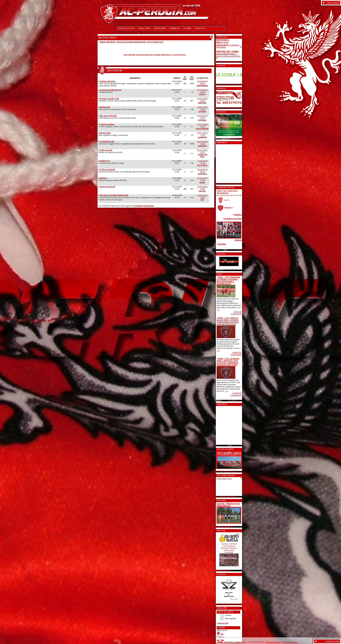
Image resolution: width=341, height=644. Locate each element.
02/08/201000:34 (202, 172)
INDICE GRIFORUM (108, 42)
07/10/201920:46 (202, 92)
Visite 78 (237, 312)
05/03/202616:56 (202, 144)
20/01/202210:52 (202, 101)
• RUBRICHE (174, 28)
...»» (218, 310)
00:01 (222, 637)
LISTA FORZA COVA (155, 42)
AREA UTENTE (333, 3)
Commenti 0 (236, 314)
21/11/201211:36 (202, 135)
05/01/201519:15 (202, 153)
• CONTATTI (200, 28)
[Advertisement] (225, 163)
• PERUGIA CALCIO (126, 28)
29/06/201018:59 (202, 198)
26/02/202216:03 (202, 109)
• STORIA (187, 28)
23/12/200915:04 (202, 127)
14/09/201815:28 (202, 163)
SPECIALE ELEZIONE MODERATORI (131, 42)
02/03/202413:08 (202, 189)
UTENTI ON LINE (332, 641)
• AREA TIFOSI (144, 28)
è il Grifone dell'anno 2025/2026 (228, 55)
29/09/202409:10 (202, 84)
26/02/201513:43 (202, 118)
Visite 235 (237, 352)
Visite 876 (237, 393)
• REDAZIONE (160, 28)
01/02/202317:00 (202, 180)
